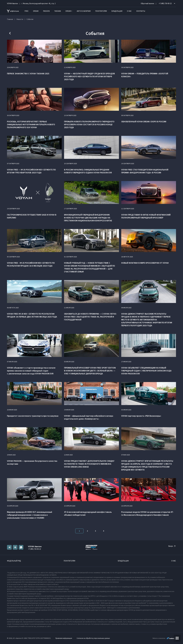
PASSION (46, 11)
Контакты (141, 11)
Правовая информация (64, 638)
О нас (129, 11)
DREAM (36, 11)
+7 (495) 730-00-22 (34, 549)
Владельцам (117, 11)
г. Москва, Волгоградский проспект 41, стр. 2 (39, 3)
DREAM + (69, 11)
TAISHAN (58, 11)
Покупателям (101, 11)
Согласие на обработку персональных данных (93, 638)
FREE (26, 11)
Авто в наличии (84, 11)
